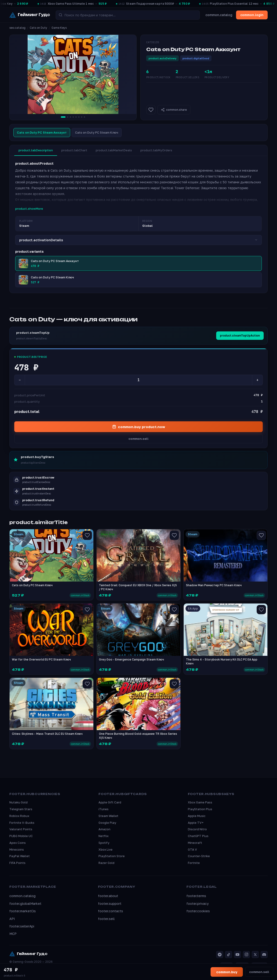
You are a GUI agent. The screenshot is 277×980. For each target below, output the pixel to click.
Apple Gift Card (110, 802)
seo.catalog (17, 28)
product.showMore (29, 209)
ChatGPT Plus (198, 836)
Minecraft (195, 843)
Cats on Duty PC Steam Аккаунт (42, 132)
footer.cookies (198, 911)
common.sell (138, 439)
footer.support (110, 904)
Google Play (107, 823)
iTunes (104, 809)
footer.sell (106, 919)
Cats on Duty (38, 28)
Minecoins (17, 849)
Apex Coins (18, 843)
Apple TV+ (196, 823)
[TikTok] (229, 955)
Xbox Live (106, 849)
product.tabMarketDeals (114, 150)
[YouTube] (237, 955)
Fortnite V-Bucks (22, 823)
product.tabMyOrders (156, 150)
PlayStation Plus (200, 809)
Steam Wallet (108, 816)
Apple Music (197, 816)
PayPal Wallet (20, 856)
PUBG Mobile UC (21, 836)
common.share (174, 110)
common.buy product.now (139, 427)
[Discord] (264, 955)
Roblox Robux (19, 816)
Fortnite (194, 863)
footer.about (108, 896)
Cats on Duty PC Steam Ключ (97, 132)
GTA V (192, 849)
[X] (255, 955)
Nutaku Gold (18, 802)
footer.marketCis (23, 911)
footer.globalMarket (25, 904)
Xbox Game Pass (200, 802)
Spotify (104, 843)
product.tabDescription (36, 150)
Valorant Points (21, 829)
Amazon (104, 829)
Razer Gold (106, 863)
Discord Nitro (197, 829)
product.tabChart (74, 150)
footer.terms (196, 896)
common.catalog (219, 15)
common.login (252, 15)
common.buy (227, 972)
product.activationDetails (138, 240)
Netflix (104, 836)
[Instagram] (246, 955)
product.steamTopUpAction (240, 336)
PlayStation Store (112, 856)
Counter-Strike (199, 856)
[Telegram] (220, 955)
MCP (13, 934)
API (12, 919)
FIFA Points (17, 863)
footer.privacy (198, 904)
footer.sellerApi (22, 926)
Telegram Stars (21, 809)
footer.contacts (111, 911)
